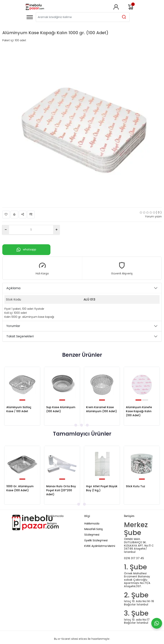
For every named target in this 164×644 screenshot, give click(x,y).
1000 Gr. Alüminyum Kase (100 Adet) (20, 488)
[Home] (35, 7)
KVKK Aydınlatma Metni (100, 546)
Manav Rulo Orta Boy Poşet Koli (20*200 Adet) (61, 490)
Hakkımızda (92, 523)
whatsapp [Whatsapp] (26, 250)
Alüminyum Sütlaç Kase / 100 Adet (19, 409)
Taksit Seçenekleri (20, 336)
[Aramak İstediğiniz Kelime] (124, 17)
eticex (83, 639)
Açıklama (13, 288)
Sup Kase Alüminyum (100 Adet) (61, 409)
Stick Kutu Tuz (136, 486)
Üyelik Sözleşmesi (96, 540)
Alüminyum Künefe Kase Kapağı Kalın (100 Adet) (139, 411)
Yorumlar (13, 326)
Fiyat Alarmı (14, 214)
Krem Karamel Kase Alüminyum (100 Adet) (101, 409)
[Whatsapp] (157, 623)
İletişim (52, 523)
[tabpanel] (22, 396)
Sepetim (131, 7)
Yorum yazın (153, 216)
